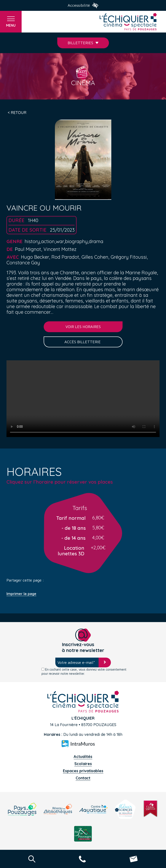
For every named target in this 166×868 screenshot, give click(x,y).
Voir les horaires (83, 327)
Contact (83, 778)
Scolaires (83, 764)
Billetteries (83, 43)
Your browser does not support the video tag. (83, 399)
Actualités (83, 757)
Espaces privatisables (83, 771)
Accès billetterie (83, 342)
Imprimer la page (21, 594)
